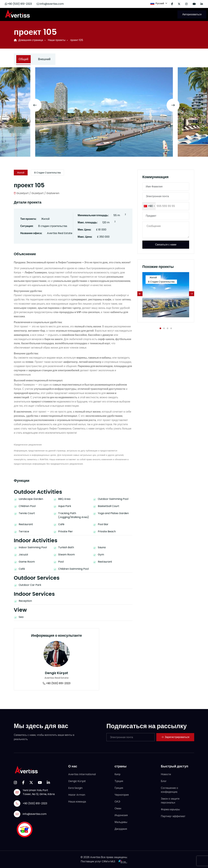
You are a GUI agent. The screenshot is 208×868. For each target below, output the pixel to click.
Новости (166, 774)
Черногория (122, 795)
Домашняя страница (28, 40)
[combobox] (149, 206)
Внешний (44, 59)
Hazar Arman (77, 795)
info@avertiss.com (50, 4)
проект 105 (77, 40)
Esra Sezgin (75, 788)
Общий (23, 59)
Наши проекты (57, 40)
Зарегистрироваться (175, 737)
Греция (119, 788)
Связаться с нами (166, 245)
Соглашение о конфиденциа (169, 790)
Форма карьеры (170, 809)
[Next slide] (173, 105)
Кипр (117, 774)
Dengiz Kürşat (57, 673)
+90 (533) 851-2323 (18, 4)
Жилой (21, 173)
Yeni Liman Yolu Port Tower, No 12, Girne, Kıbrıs (39, 792)
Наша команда (77, 802)
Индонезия (121, 815)
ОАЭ (117, 802)
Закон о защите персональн (170, 801)
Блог (164, 781)
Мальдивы (121, 822)
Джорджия (121, 829)
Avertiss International (82, 774)
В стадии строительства (48, 173)
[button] (160, 328)
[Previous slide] (35, 105)
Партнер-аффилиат (173, 816)
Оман (118, 808)
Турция (119, 781)
